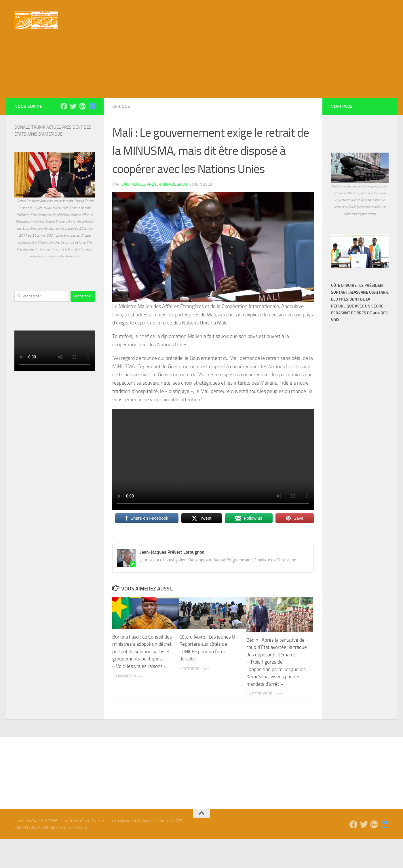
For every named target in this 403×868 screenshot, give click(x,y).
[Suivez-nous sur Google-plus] (82, 135)
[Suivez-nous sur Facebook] (64, 135)
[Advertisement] (201, 83)
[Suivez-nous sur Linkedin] (92, 135)
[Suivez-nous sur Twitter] (73, 135)
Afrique (121, 135)
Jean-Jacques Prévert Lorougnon (154, 213)
